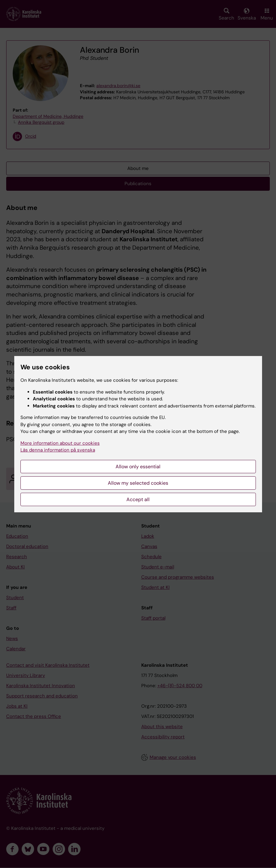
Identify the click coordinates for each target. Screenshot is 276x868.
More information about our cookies (60, 443)
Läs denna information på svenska (58, 450)
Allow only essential (138, 467)
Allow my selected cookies (138, 483)
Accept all (138, 499)
